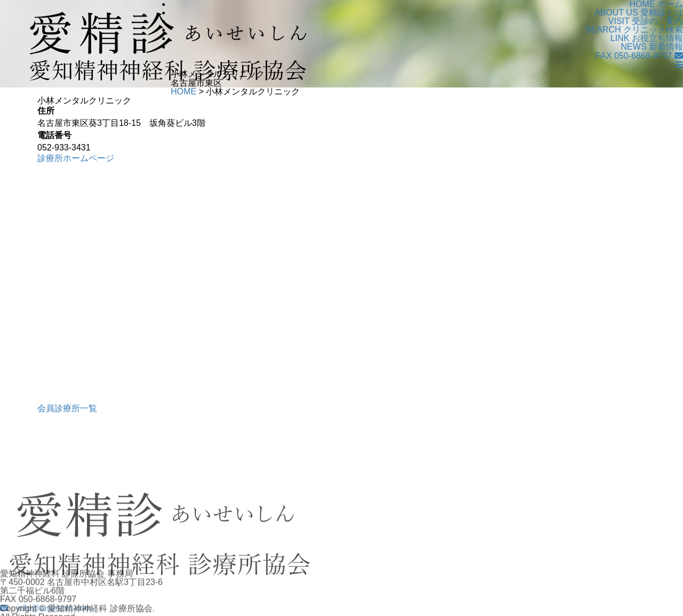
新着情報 (652, 47)
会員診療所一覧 (67, 408)
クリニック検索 (634, 30)
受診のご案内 (646, 21)
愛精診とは (639, 13)
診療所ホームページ (76, 158)
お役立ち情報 (647, 38)
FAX (634, 56)
